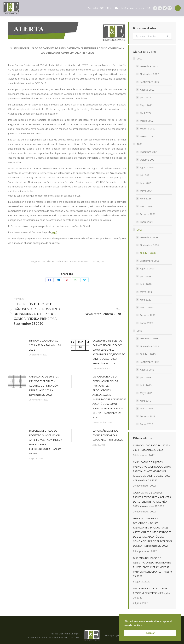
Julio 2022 (145, 97)
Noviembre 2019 (149, 346)
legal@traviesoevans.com (129, 8)
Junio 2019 (146, 385)
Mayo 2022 (146, 105)
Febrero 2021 (148, 214)
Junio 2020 (146, 284)
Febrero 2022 (148, 128)
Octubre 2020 (61, 261)
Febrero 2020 (148, 315)
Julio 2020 (145, 276)
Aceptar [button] (150, 633)
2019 (138, 331)
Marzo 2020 (147, 307)
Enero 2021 (147, 222)
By (79, 261)
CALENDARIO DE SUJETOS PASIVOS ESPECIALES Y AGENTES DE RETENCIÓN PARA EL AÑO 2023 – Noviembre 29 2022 (44, 386)
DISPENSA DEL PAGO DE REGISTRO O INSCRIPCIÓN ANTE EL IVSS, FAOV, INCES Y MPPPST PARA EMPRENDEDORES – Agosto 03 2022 (46, 442)
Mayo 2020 (146, 292)
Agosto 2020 (147, 268)
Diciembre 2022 (149, 66)
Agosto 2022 (147, 90)
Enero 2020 (147, 323)
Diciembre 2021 (149, 152)
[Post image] (17, 346)
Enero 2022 (147, 136)
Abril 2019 (146, 401)
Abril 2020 (146, 300)
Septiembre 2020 (150, 261)
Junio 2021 (146, 183)
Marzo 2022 (147, 121)
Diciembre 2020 (149, 237)
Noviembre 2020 (149, 245)
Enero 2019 (147, 424)
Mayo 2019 (146, 393)
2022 (138, 58)
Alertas (50, 261)
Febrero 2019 (148, 416)
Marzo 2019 (147, 408)
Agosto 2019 (147, 370)
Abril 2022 (146, 113)
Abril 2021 (146, 198)
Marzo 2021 (147, 206)
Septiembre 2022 (150, 82)
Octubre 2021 (148, 160)
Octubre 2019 (148, 354)
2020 (44, 261)
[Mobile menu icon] (178, 8)
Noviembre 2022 (149, 74)
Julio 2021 (145, 175)
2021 (138, 144)
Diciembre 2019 (149, 338)
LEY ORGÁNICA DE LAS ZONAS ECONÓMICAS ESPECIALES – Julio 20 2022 (108, 435)
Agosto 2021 (147, 167)
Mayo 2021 (146, 191)
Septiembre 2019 (150, 362)
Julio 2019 (145, 377)
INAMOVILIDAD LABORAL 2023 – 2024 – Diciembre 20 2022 (45, 345)
